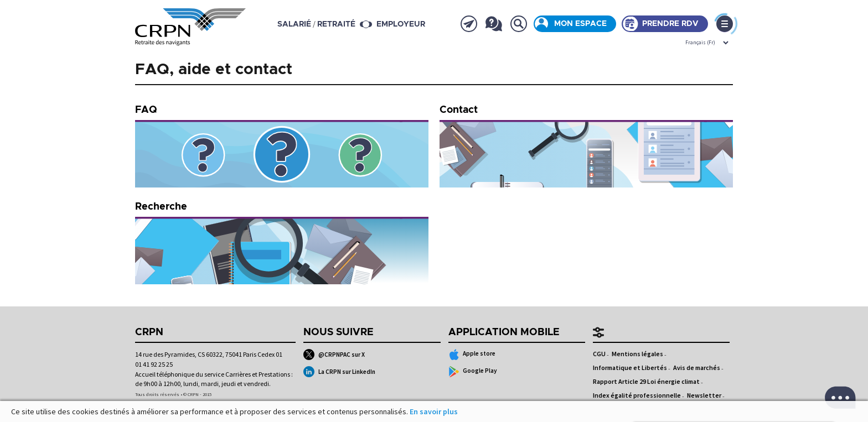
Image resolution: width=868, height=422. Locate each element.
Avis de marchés (697, 368)
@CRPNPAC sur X (334, 355)
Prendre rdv (670, 24)
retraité (336, 24)
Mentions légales (637, 354)
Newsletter (704, 395)
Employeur (401, 24)
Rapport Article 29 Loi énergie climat (646, 381)
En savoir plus (434, 411)
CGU (599, 354)
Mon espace (580, 24)
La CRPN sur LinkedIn (339, 372)
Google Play (473, 372)
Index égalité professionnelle (637, 395)
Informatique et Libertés (630, 368)
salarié (294, 24)
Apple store (472, 355)
